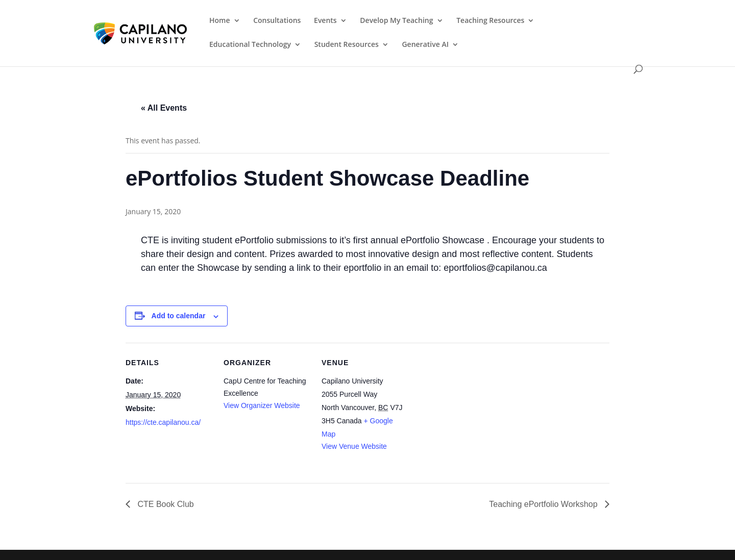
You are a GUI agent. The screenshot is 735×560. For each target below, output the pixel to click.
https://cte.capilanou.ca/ (163, 422)
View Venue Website (354, 446)
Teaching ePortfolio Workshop (544, 504)
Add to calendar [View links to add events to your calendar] (179, 316)
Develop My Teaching (396, 21)
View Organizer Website (262, 405)
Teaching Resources (490, 21)
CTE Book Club (165, 504)
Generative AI (425, 45)
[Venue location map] (473, 413)
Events (325, 21)
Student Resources (347, 45)
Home (220, 21)
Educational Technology (250, 45)
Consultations (277, 21)
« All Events (164, 108)
